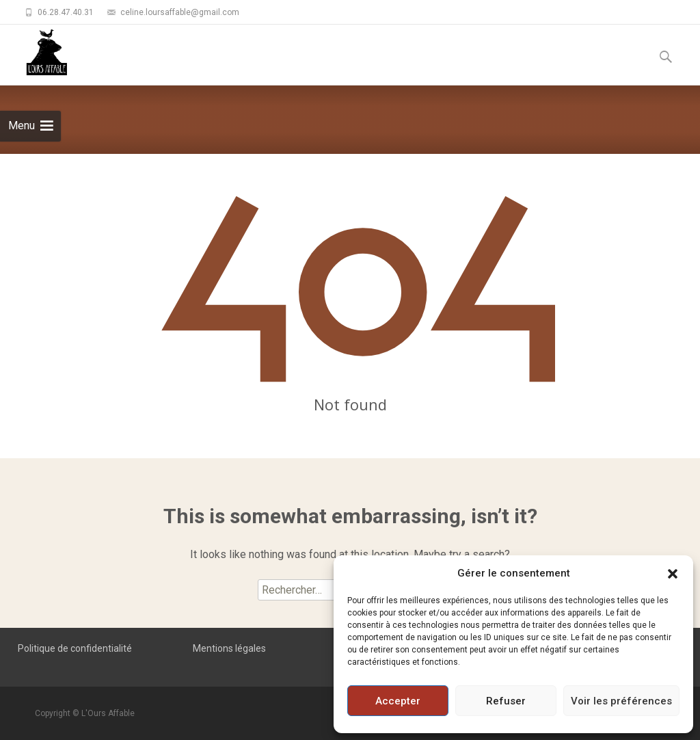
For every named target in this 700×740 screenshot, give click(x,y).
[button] (673, 573)
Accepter (398, 701)
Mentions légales (229, 648)
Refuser (506, 701)
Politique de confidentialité (75, 648)
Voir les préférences (621, 701)
